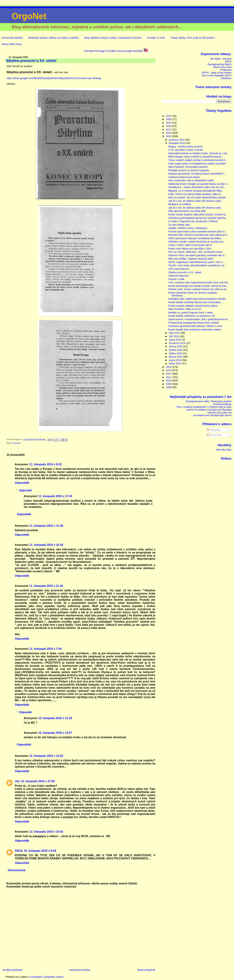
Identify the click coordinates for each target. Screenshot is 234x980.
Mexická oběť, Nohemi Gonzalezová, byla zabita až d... (199, 235)
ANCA (19, 851)
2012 (169, 374)
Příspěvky (214, 430)
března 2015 (176, 357)
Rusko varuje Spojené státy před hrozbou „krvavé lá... (198, 214)
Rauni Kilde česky (12, 44)
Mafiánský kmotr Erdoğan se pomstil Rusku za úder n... (199, 184)
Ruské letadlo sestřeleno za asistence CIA (192, 316)
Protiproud (226, 70)
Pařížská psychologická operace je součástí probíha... (198, 218)
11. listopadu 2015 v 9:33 (45, 464)
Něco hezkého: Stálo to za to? (185, 309)
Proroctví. (17, 443)
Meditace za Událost (179, 204)
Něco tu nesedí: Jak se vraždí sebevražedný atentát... (198, 197)
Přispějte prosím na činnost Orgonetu (189, 170)
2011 (169, 377)
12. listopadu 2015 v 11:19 (55, 718)
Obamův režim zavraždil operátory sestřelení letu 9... (197, 255)
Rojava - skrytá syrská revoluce (185, 147)
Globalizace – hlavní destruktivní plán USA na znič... (197, 187)
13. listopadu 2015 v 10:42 (46, 832)
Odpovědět (22, 483)
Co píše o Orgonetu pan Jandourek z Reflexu (193, 221)
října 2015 (175, 333)
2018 (169, 126)
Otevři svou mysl (222, 67)
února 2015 (175, 360)
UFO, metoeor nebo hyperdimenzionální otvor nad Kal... (199, 282)
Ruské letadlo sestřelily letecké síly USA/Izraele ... (196, 302)
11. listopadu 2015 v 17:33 (55, 496)
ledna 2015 (175, 363)
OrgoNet (29, 16)
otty (17, 781)
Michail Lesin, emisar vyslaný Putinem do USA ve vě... (198, 289)
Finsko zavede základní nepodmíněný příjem (193, 306)
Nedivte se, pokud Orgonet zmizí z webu (191, 313)
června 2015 (176, 346)
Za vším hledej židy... (180, 225)
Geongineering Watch (219, 64)
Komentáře (214, 435)
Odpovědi (25, 490)
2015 (169, 136)
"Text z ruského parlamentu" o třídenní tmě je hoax (203, 407)
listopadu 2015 (177, 143)
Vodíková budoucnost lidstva (184, 177)
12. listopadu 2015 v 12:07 (55, 733)
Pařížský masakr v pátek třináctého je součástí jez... (197, 242)
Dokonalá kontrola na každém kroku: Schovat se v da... (199, 153)
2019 (169, 123)
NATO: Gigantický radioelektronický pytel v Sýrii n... (197, 262)
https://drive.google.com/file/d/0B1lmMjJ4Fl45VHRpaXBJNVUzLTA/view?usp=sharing (54, 78)
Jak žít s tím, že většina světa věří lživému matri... (196, 201)
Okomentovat (17, 870)
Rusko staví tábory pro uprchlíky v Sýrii (190, 249)
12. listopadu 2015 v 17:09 (38, 781)
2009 (169, 384)
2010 (169, 380)
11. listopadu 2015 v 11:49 (46, 526)
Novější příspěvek (12, 970)
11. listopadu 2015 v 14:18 (46, 545)
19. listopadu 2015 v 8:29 (40, 851)
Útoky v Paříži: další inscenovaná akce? (190, 245)
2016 (169, 133)
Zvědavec (226, 78)
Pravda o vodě (176, 279)
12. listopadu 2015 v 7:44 (45, 649)
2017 (169, 129)
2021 (169, 116)
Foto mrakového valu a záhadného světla (191, 180)
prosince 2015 (177, 140)
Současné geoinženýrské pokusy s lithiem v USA (195, 326)
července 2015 (177, 343)
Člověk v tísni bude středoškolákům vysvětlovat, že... (197, 265)
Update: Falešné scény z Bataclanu (188, 228)
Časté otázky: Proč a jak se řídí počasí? (193, 38)
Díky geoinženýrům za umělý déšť (187, 211)
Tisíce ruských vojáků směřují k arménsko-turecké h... (198, 160)
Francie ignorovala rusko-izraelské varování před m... (198, 232)
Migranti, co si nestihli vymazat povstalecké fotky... (196, 191)
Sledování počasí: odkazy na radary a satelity (53, 38)
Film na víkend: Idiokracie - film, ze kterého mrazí (195, 252)
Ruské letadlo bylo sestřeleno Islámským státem (195, 330)
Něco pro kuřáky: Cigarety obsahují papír (191, 259)
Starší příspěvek (146, 970)
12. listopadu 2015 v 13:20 (46, 756)
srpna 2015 (175, 340)
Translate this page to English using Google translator (116, 51)
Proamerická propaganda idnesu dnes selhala (194, 323)
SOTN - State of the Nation (217, 73)
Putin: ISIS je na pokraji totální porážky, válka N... (195, 194)
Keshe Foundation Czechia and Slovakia (209, 410)
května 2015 (176, 350)
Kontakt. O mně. (156, 38)
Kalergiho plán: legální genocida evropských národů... (198, 299)
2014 (169, 367)
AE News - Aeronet (221, 59)
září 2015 (174, 336)
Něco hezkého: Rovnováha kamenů (188, 167)
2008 (169, 387)
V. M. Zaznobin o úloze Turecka (186, 150)
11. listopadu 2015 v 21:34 (46, 586)
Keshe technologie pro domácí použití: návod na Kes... (198, 286)
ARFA (228, 62)
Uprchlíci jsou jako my (219, 412)
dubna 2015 (176, 353)
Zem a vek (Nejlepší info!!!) (217, 75)
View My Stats (224, 450)
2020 (169, 119)
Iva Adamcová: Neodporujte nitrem (212, 415)
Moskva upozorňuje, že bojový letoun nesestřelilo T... (197, 174)
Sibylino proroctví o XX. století (185, 272)
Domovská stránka (12, 38)
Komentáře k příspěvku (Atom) (47, 977)
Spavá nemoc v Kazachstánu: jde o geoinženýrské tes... (199, 319)
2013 (169, 370)
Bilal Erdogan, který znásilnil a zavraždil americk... (196, 157)
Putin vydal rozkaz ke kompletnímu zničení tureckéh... (198, 164)
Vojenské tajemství (179, 276)
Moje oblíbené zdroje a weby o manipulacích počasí (113, 38)
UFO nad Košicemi (179, 269)
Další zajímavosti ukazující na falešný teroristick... (196, 238)
